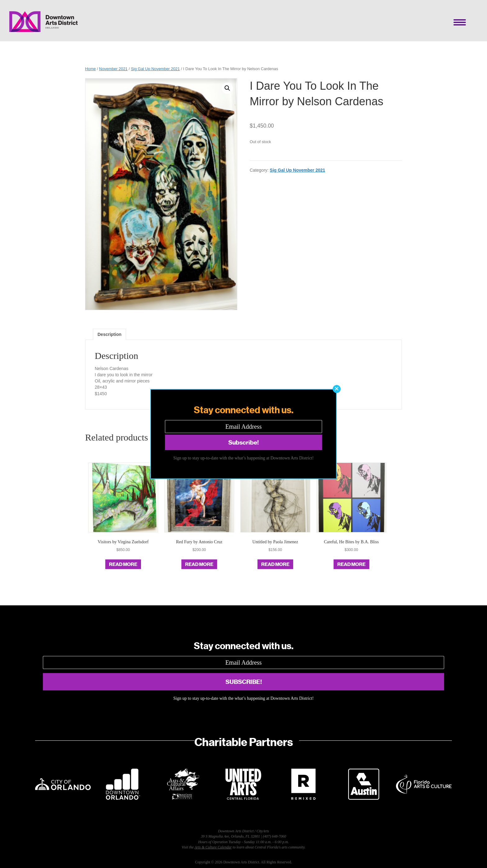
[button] (337, 389)
